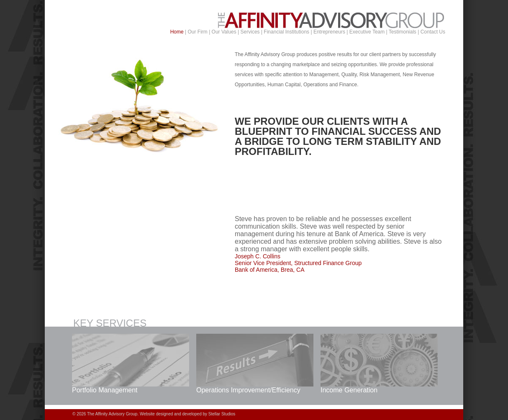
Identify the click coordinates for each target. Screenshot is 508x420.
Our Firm (197, 32)
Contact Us (433, 32)
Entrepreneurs (329, 32)
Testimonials (403, 32)
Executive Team (367, 32)
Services (250, 32)
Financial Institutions (286, 32)
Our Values (224, 32)
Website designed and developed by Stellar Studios (187, 414)
